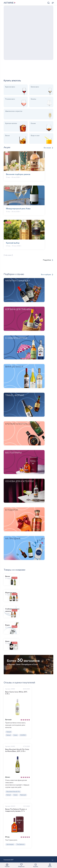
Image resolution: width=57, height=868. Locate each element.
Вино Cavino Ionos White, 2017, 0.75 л (16, 693)
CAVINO (23, 735)
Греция (9, 732)
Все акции (49, 148)
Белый (9, 735)
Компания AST (9, 860)
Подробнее (48, 260)
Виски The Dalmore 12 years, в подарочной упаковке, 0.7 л (16, 810)
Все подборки (47, 275)
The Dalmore (20, 844)
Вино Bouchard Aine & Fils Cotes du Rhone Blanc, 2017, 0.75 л (17, 750)
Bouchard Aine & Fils (13, 792)
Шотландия (10, 844)
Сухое (15, 735)
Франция (23, 795)
